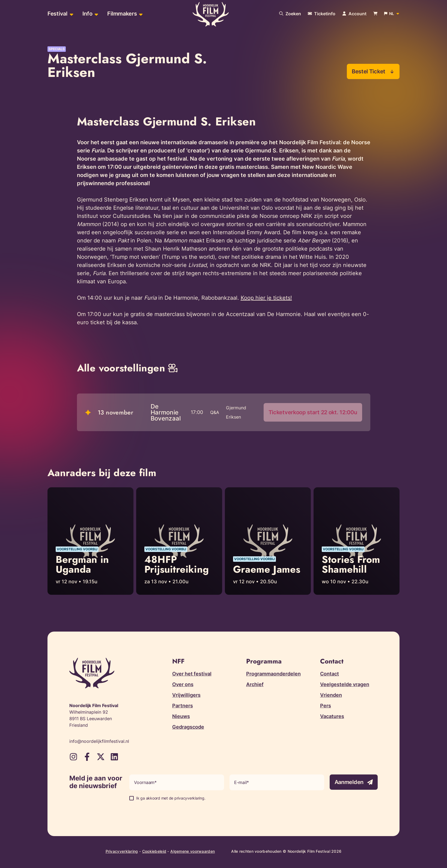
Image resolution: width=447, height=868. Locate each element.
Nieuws (181, 716)
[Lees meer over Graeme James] (268, 541)
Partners (183, 706)
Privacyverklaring (122, 851)
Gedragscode (188, 727)
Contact (330, 674)
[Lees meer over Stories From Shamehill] (357, 541)
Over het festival (192, 674)
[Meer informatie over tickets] (322, 14)
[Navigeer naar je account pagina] (354, 14)
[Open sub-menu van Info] (96, 14)
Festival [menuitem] (57, 14)
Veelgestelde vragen (345, 684)
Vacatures (332, 716)
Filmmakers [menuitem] (122, 14)
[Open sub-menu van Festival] (71, 14)
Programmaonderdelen (273, 674)
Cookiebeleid (154, 851)
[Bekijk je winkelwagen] (375, 14)
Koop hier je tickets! (266, 298)
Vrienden (331, 695)
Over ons (183, 684)
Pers (326, 706)
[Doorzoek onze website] (290, 14)
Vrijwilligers (186, 695)
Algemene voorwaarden (193, 851)
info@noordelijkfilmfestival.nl (99, 741)
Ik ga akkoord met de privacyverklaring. (171, 798)
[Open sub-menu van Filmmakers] (140, 14)
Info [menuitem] (87, 14)
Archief (255, 684)
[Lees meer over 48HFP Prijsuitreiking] (179, 541)
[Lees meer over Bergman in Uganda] (90, 541)
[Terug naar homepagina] (211, 14)
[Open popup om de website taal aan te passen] (392, 14)
